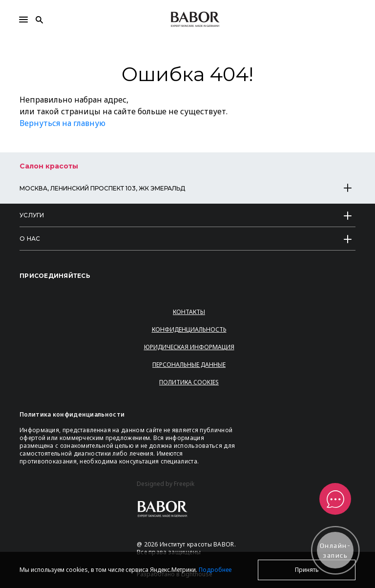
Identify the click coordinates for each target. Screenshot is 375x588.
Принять (307, 570)
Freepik (184, 484)
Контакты (189, 312)
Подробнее (215, 570)
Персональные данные (189, 365)
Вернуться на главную (62, 123)
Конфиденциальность (189, 329)
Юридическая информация (189, 347)
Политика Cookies (189, 382)
